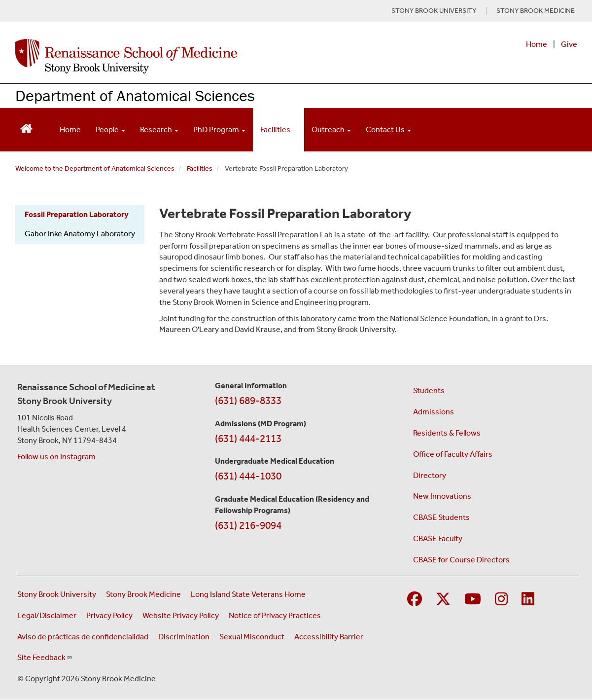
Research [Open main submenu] (159, 129)
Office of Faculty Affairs (453, 454)
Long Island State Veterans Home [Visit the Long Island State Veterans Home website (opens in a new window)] (248, 594)
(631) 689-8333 (248, 401)
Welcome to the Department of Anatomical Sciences (95, 168)
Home (537, 44)
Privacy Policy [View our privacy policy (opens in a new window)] (109, 615)
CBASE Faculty (438, 538)
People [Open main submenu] (110, 129)
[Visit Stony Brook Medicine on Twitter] (443, 600)
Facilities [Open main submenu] (279, 129)
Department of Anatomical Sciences (135, 95)
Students (429, 390)
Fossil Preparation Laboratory (77, 214)
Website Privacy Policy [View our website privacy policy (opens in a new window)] (181, 615)
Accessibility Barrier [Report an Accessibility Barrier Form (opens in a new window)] (329, 637)
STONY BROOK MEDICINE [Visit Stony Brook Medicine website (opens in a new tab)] (536, 11)
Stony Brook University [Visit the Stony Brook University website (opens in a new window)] (57, 594)
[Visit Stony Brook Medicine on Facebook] (415, 600)
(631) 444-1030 (248, 476)
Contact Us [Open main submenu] (388, 129)
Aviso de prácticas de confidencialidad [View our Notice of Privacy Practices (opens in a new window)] (83, 637)
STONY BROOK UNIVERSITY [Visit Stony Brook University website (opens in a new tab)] (434, 11)
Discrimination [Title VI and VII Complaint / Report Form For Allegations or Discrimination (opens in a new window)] (184, 637)
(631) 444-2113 (248, 439)
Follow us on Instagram (56, 457)
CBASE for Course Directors (461, 560)
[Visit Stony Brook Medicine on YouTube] (473, 600)
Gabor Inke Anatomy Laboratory (80, 234)
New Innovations (442, 496)
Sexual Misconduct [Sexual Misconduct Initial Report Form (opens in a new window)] (252, 637)
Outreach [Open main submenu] (331, 129)
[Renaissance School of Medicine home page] (195, 56)
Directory (430, 475)
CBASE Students (441, 517)
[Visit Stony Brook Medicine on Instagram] (501, 600)
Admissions (434, 412)
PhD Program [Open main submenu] (219, 129)
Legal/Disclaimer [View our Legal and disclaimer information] (47, 615)
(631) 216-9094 (248, 525)
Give (569, 44)
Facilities (200, 168)
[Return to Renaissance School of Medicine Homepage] (26, 128)
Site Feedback (45, 657)
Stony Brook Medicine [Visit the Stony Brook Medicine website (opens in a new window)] (143, 594)
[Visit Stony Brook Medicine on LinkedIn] (528, 600)
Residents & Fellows (447, 433)
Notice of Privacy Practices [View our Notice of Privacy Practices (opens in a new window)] (275, 615)
